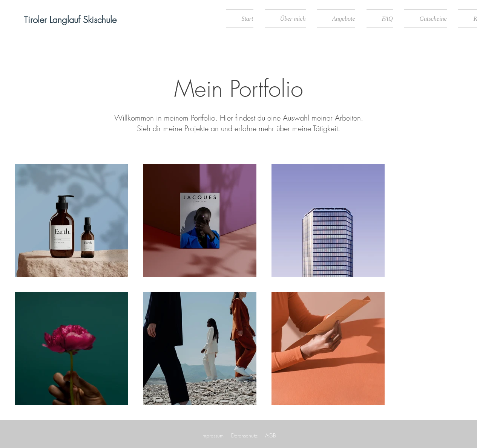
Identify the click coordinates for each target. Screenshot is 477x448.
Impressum (212, 435)
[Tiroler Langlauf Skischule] (70, 20)
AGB (271, 435)
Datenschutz (244, 435)
